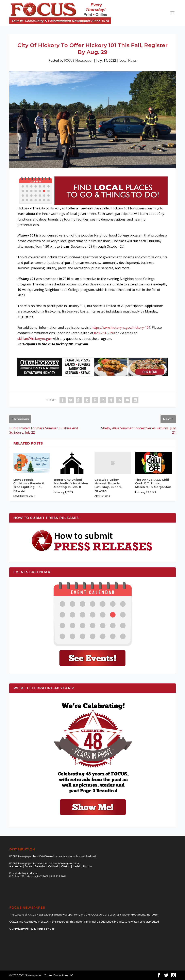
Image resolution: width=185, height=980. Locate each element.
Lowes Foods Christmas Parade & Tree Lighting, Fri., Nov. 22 (29, 485)
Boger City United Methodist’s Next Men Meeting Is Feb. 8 (71, 483)
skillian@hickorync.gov (35, 339)
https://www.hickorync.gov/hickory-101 (121, 327)
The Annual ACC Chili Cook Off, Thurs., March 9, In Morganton (153, 483)
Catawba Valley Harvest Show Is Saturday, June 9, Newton (108, 485)
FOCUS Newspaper (79, 60)
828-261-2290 (104, 333)
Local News (128, 60)
